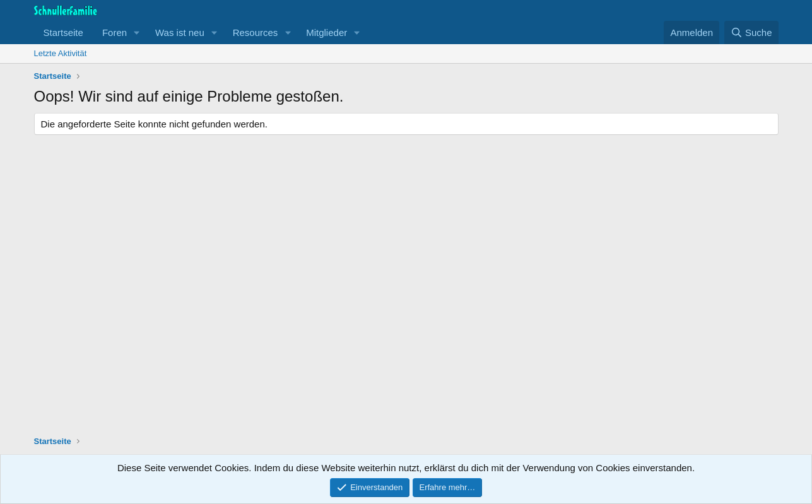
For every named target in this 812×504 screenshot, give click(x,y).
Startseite (63, 32)
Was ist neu (180, 32)
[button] (137, 32)
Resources (256, 32)
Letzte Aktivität (61, 53)
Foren (115, 32)
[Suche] (751, 32)
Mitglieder (327, 32)
